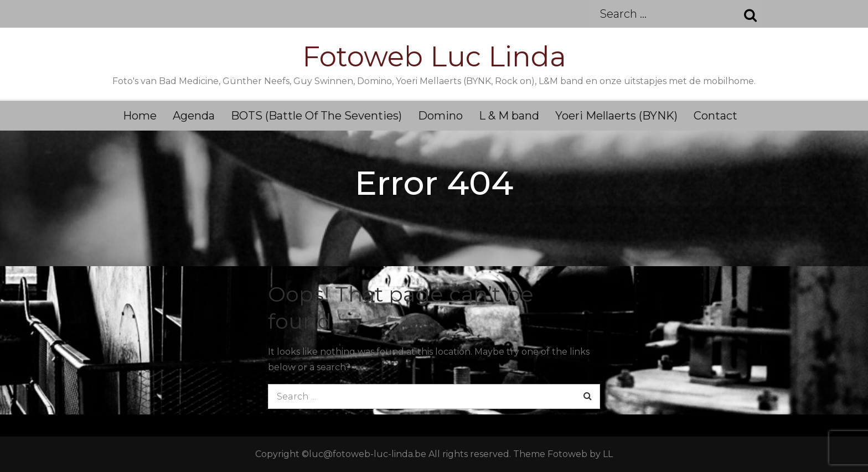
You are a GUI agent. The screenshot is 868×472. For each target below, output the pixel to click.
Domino (440, 116)
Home (140, 116)
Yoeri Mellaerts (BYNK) (616, 116)
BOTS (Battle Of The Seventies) (316, 116)
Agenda (194, 116)
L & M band (509, 116)
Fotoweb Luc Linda (434, 57)
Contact (715, 116)
